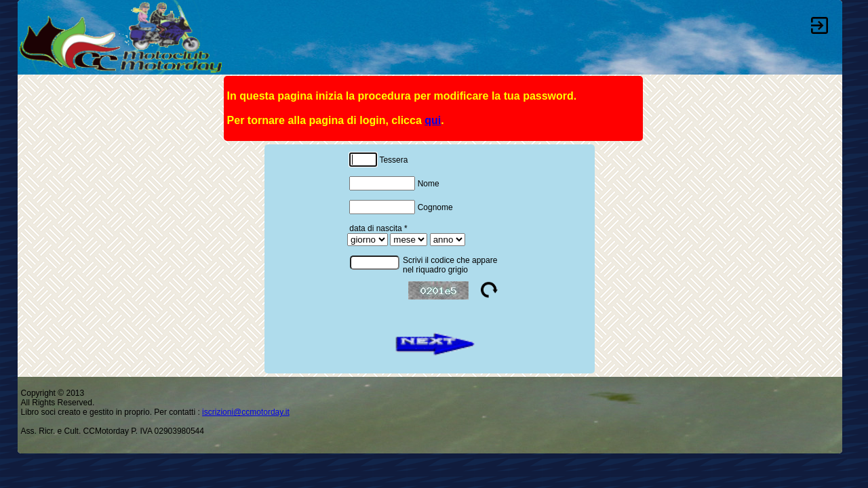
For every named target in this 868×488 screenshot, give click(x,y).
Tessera (378, 159)
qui (433, 120)
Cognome (401, 206)
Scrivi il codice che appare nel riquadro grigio (450, 265)
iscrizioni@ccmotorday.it (246, 412)
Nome (394, 182)
